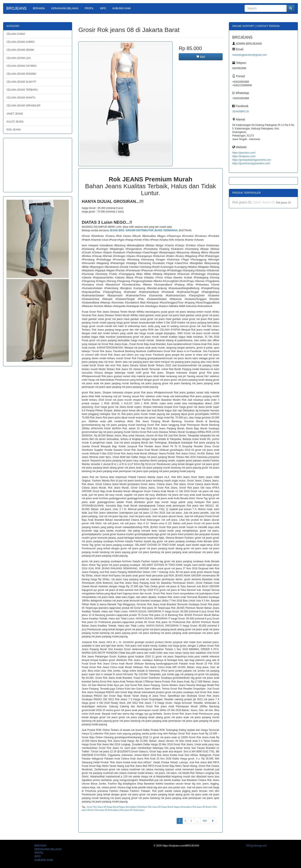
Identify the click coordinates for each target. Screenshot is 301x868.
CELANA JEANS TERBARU (22, 90)
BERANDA (39, 8)
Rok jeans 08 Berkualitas (107, 810)
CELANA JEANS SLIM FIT (21, 82)
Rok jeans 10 (283, 203)
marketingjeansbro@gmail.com (250, 55)
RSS (249, 846)
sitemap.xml (260, 846)
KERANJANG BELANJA (65, 8)
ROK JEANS (14, 130)
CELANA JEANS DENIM (20, 50)
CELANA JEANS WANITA (21, 98)
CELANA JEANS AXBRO (20, 42)
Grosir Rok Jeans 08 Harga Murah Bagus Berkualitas (111, 807)
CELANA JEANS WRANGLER (23, 106)
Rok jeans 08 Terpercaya (131, 810)
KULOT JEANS (15, 122)
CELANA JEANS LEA (18, 58)
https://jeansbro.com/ (244, 153)
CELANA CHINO (16, 34)
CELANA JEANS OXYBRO (22, 66)
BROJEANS (16, 8)
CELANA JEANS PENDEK (21, 74)
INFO (103, 8)
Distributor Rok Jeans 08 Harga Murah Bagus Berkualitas (164, 807)
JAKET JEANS (15, 114)
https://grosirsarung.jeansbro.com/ (251, 163)
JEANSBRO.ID (241, 111)
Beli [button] (201, 57)
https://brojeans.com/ (244, 156)
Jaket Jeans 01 (264, 202)
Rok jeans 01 (242, 202)
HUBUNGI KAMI (121, 8)
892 (205, 821)
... (197, 821)
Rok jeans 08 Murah (202, 807)
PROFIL (89, 8)
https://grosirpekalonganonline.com (252, 160)
